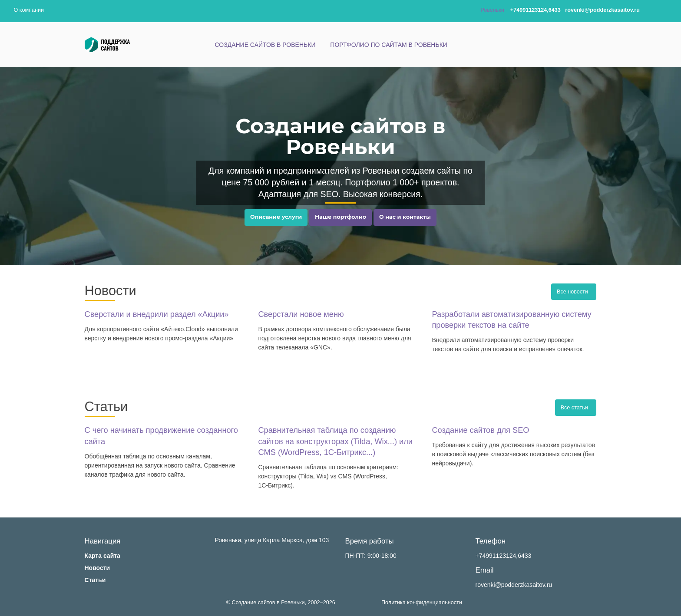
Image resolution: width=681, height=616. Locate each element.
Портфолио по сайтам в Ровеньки (389, 45)
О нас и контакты (405, 217)
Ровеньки (492, 10)
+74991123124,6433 (504, 556)
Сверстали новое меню (301, 314)
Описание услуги (276, 217)
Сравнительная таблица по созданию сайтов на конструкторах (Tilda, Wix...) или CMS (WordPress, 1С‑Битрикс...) (335, 441)
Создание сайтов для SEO (480, 430)
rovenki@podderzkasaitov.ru (514, 585)
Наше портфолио (340, 217)
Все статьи (576, 408)
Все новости (574, 292)
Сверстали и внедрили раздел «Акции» (157, 314)
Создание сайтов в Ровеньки (265, 45)
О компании (29, 10)
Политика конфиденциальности (422, 603)
